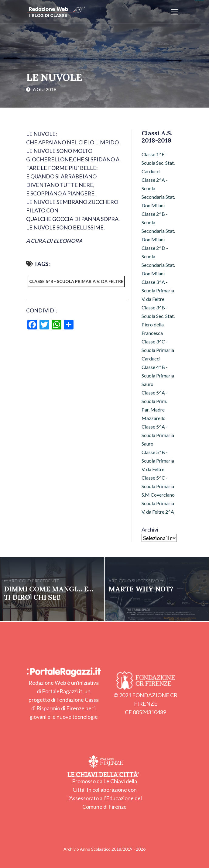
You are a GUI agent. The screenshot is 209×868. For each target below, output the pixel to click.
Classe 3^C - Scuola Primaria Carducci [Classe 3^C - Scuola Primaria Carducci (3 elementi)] (158, 350)
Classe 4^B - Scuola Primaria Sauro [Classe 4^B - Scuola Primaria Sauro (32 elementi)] (158, 375)
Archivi (150, 529)
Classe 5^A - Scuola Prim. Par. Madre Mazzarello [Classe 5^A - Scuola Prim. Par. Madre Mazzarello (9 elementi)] (155, 405)
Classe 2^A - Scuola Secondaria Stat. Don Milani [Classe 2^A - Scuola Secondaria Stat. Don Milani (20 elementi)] (158, 193)
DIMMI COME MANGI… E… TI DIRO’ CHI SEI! (49, 593)
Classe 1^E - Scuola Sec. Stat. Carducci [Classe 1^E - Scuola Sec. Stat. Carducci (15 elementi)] (158, 163)
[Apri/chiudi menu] (175, 12)
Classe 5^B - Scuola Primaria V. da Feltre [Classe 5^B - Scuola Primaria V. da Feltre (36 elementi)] (158, 461)
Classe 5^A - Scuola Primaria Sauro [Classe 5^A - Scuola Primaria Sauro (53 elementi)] (158, 435)
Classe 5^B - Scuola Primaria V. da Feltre (76, 281)
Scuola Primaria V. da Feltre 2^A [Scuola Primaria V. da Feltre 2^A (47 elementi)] (158, 507)
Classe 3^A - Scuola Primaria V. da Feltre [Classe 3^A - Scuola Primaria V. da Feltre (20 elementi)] (158, 290)
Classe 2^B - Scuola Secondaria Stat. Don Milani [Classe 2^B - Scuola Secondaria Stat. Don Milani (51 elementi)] (158, 227)
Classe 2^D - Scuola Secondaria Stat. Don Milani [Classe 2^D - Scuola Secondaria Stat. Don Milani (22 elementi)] (158, 261)
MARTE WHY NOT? (141, 589)
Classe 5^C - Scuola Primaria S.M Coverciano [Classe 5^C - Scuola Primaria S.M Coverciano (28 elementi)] (158, 486)
